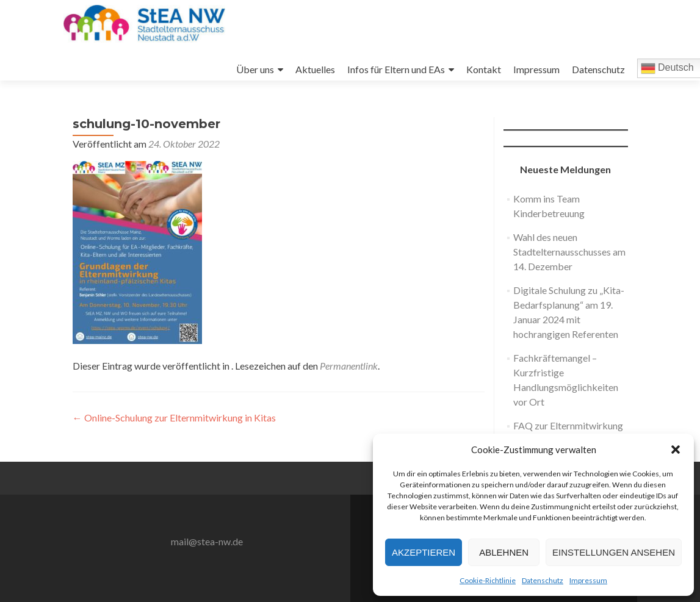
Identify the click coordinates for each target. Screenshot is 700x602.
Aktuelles (315, 69)
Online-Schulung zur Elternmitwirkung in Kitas (174, 417)
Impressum (588, 580)
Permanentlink (349, 366)
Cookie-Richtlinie (488, 580)
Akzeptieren (424, 552)
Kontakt (484, 69)
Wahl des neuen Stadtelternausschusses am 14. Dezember (569, 252)
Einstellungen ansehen (614, 552)
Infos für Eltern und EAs (396, 69)
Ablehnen (504, 552)
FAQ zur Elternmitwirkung (568, 425)
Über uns (255, 69)
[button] (676, 450)
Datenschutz (543, 580)
